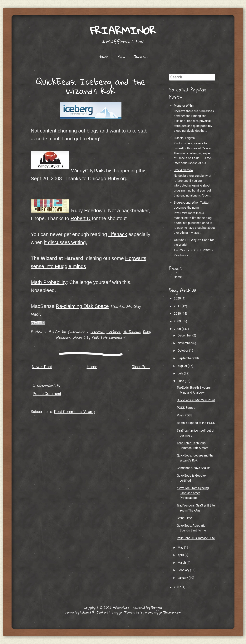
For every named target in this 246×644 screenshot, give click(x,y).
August (183, 366)
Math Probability (49, 282)
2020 (178, 298)
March (182, 563)
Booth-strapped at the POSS (196, 423)
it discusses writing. (66, 242)
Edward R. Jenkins (94, 612)
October (183, 351)
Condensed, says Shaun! (193, 468)
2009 (178, 321)
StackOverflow (184, 170)
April (181, 555)
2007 (178, 587)
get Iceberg (86, 139)
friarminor (123, 31)
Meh (121, 57)
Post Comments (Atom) (74, 412)
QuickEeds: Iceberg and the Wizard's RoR (91, 86)
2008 (178, 329)
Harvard (97, 332)
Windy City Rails (86, 337)
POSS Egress (186, 408)
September (185, 358)
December (185, 335)
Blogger (157, 607)
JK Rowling (132, 332)
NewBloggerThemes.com (163, 612)
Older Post (141, 367)
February (184, 570)
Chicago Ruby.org (108, 178)
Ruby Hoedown (88, 211)
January (183, 578)
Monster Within (184, 106)
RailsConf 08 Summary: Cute (196, 538)
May (181, 547)
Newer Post (42, 367)
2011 (178, 306)
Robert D (81, 218)
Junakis (141, 57)
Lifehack (118, 234)
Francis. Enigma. (184, 138)
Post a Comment (47, 394)
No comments (114, 337)
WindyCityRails (88, 171)
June (181, 381)
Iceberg (113, 332)
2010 (178, 314)
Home (103, 57)
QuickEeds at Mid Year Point (196, 400)
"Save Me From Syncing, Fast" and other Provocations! (193, 493)
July (181, 373)
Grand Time (184, 518)
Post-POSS (185, 415)
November (185, 343)
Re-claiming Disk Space (82, 306)
